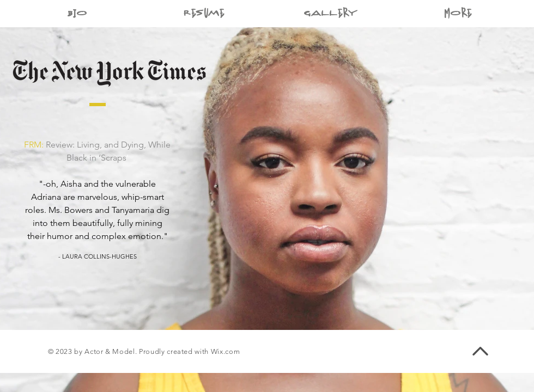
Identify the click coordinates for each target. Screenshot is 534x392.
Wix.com (226, 351)
